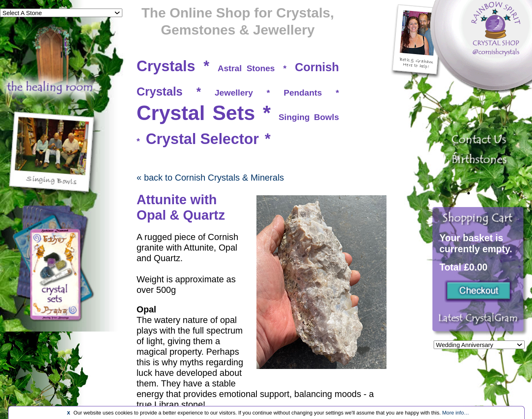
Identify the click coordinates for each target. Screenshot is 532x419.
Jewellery (234, 93)
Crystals (166, 66)
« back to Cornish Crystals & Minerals (210, 178)
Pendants (303, 93)
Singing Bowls (309, 117)
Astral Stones (246, 68)
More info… (456, 413)
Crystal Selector (202, 139)
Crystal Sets (196, 113)
